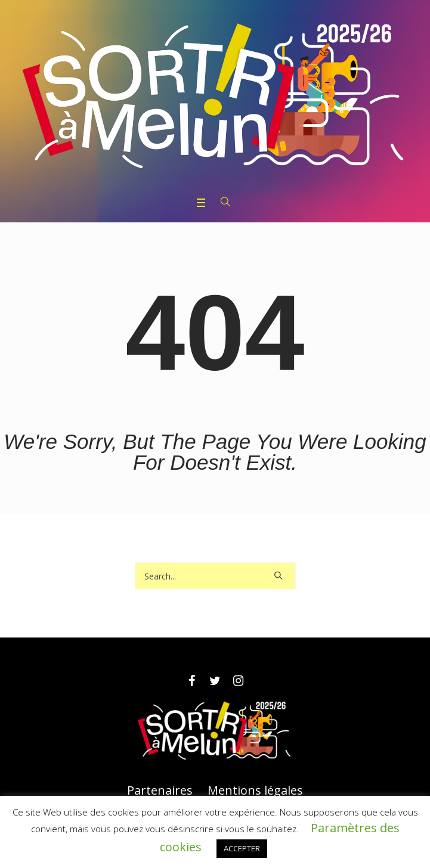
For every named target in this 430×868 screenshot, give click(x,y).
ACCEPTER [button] (242, 848)
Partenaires (160, 790)
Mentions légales (255, 790)
